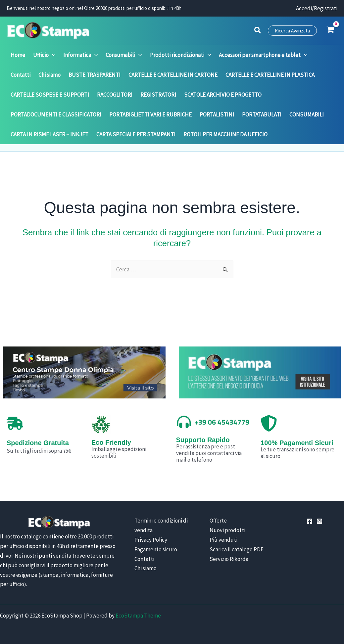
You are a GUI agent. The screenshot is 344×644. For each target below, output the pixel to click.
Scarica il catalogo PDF (237, 549)
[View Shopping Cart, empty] (330, 30)
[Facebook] (310, 521)
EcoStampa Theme (138, 616)
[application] (52, 55)
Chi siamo (146, 568)
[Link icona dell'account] (317, 8)
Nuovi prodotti (227, 530)
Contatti (144, 559)
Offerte (218, 521)
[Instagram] (319, 521)
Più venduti (223, 540)
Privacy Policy (151, 540)
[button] (258, 31)
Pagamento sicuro (156, 549)
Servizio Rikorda (229, 559)
